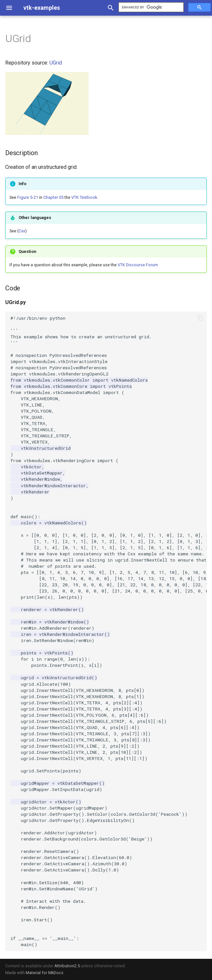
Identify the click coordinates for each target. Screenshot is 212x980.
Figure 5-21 (28, 197)
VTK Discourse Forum (138, 265)
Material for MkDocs (45, 973)
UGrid (56, 63)
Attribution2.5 (67, 966)
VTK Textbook (84, 197)
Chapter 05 (53, 197)
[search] (150, 7)
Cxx (22, 231)
